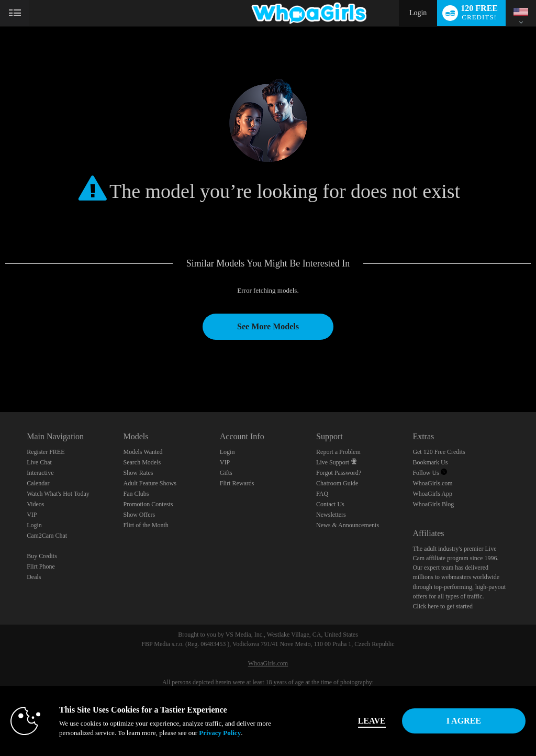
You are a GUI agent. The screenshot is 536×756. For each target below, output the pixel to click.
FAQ (322, 494)
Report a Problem (338, 452)
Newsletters (331, 515)
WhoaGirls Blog (433, 504)
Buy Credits (42, 556)
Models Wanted (143, 452)
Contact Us (330, 504)
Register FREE (46, 452)
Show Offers (139, 515)
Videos (35, 504)
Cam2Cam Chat (47, 536)
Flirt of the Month (146, 525)
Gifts (226, 473)
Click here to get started (443, 606)
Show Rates (138, 473)
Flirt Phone (41, 566)
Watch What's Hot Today (58, 494)
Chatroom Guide (337, 483)
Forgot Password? (339, 473)
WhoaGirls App (432, 494)
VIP (32, 515)
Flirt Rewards (237, 483)
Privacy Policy (220, 733)
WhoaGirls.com (432, 483)
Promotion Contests (148, 504)
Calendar (38, 483)
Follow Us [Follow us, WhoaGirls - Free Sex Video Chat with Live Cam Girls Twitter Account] (429, 473)
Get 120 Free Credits (439, 452)
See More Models (268, 326)
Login (418, 13)
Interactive (40, 473)
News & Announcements (348, 525)
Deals (34, 577)
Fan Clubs (136, 494)
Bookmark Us (430, 462)
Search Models (142, 462)
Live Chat (39, 462)
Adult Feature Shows (149, 483)
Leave (372, 721)
